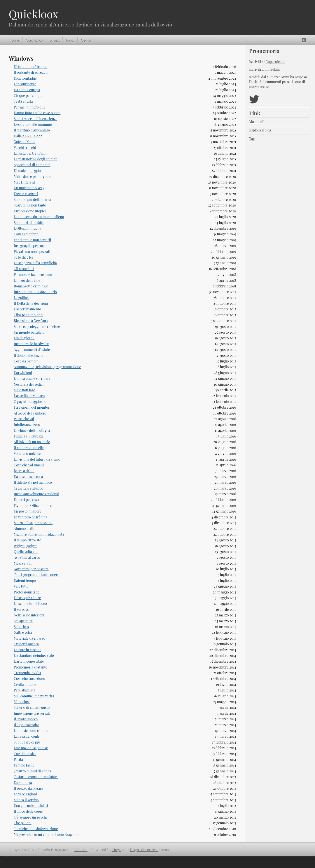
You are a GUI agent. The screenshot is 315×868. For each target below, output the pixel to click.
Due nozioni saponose (31, 748)
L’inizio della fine (27, 280)
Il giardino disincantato (32, 130)
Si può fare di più (27, 742)
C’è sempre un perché (31, 817)
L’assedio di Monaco (29, 396)
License (81, 850)
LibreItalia (272, 69)
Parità (18, 759)
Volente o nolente (27, 453)
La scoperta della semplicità (35, 263)
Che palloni (23, 823)
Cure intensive (25, 754)
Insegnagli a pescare (29, 246)
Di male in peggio (27, 171)
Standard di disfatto (29, 223)
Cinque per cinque (28, 95)
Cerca (86, 40)
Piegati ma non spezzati (32, 251)
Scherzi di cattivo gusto (32, 707)
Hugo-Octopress (144, 850)
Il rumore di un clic (29, 448)
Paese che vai (24, 419)
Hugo (117, 850)
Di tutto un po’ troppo (31, 67)
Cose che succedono (29, 678)
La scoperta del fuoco (30, 603)
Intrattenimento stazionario (35, 292)
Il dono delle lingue (29, 355)
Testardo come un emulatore (36, 777)
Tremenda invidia (27, 673)
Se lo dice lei (23, 257)
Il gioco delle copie (28, 811)
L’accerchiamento (27, 309)
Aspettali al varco (27, 557)
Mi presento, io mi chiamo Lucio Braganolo (47, 834)
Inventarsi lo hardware (31, 344)
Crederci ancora (26, 644)
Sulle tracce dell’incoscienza (36, 119)
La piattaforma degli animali (36, 159)
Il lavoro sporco (26, 719)
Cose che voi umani (29, 465)
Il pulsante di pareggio (31, 72)
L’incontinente (25, 84)
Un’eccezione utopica (30, 211)
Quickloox (33, 14)
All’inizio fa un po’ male (32, 442)
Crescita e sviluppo (28, 488)
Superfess (21, 627)
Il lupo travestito (26, 725)
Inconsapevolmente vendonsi (36, 494)
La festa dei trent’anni (31, 153)
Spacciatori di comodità (32, 165)
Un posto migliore (28, 511)
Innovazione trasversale (32, 713)
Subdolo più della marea (32, 199)
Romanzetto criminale (31, 286)
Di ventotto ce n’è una (31, 517)
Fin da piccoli (24, 338)
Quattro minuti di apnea (32, 771)
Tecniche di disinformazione (36, 829)
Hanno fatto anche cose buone (37, 113)
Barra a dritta (24, 471)
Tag (252, 139)
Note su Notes (24, 142)
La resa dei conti (26, 736)
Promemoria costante (31, 667)
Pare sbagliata (24, 690)
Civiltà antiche (25, 684)
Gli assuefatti (24, 269)
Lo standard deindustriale (34, 655)
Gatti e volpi (23, 632)
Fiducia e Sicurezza (29, 436)
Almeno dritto (25, 528)
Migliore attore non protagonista (39, 534)
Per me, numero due (30, 107)
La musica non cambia (31, 731)
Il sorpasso (22, 609)
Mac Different (24, 182)
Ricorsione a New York (31, 321)
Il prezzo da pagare (28, 788)
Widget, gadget (25, 546)
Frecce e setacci (26, 194)
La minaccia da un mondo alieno (39, 217)
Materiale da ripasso (30, 638)
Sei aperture (23, 621)
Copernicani (275, 62)
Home (14, 40)
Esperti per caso (26, 500)
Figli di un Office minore (33, 505)
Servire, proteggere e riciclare (37, 326)
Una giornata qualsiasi (31, 806)
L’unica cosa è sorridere (32, 378)
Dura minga (23, 783)
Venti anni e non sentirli (32, 240)
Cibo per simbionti (28, 315)
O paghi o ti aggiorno (30, 402)
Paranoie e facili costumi (33, 274)
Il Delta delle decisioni (31, 303)
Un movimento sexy (29, 188)
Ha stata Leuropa (27, 90)
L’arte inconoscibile (29, 661)
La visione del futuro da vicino (37, 459)
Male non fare (24, 390)
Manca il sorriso (26, 800)
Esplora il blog (260, 130)
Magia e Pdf (23, 563)
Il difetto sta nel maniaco (33, 482)
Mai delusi (22, 702)
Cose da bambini (27, 361)
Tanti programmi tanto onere (37, 575)
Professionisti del (27, 592)
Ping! (70, 40)
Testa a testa (23, 101)
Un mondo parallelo (29, 332)
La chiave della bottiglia (32, 430)
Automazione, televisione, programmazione (47, 367)
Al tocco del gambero (30, 413)
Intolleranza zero (27, 424)
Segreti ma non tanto (30, 205)
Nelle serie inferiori (29, 615)
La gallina (21, 298)
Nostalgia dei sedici (29, 384)
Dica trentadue (25, 78)
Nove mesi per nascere (31, 569)
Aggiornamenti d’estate (32, 349)
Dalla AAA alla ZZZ (28, 136)
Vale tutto (21, 586)
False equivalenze (27, 598)
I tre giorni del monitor (32, 407)
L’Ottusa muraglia (28, 228)
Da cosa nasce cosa (28, 477)
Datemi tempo (25, 580)
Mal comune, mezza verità (34, 696)
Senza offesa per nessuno (33, 523)
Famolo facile (24, 765)
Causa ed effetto (26, 234)
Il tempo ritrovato (28, 540)
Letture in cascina (28, 650)
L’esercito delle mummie (33, 124)
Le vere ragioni (25, 794)
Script (54, 40)
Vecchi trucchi (25, 148)
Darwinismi (23, 373)
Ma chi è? (256, 122)
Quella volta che (26, 552)
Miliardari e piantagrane (33, 176)
